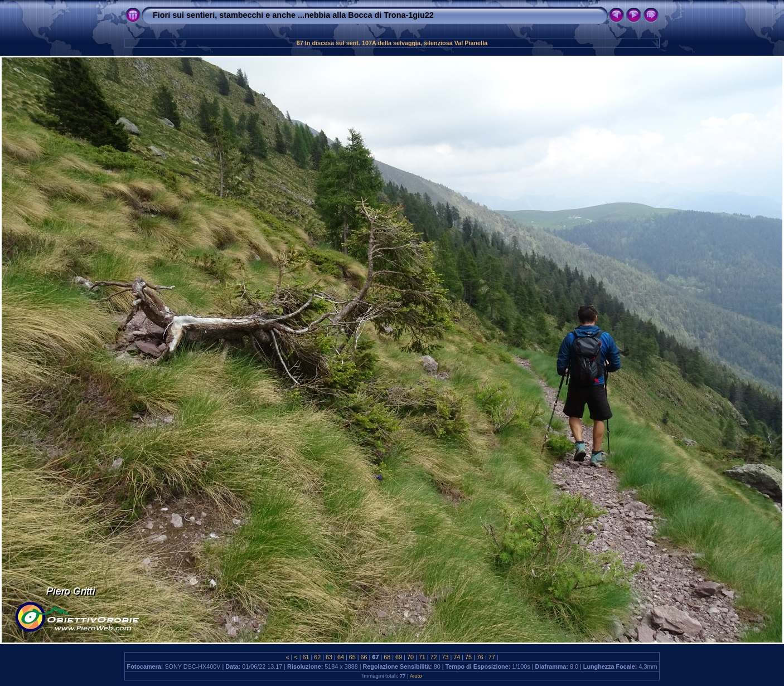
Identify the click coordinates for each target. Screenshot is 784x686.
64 (341, 657)
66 (364, 657)
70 (410, 657)
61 (306, 657)
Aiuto (416, 676)
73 (445, 657)
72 (434, 657)
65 (352, 657)
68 (387, 657)
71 (422, 657)
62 (317, 657)
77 (492, 657)
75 (468, 657)
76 (480, 657)
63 (329, 657)
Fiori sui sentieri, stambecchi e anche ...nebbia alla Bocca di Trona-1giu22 (293, 15)
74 (457, 657)
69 (399, 657)
